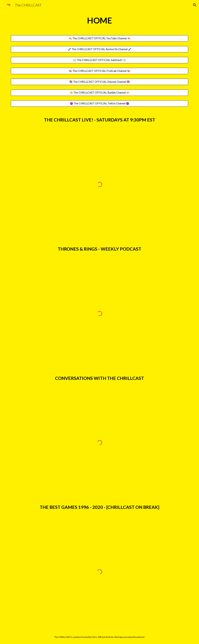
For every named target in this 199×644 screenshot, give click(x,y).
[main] (100, 20)
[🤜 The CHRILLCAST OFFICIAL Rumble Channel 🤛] (100, 93)
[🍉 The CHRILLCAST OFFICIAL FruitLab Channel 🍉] (100, 71)
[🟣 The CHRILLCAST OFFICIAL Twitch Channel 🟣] (100, 103)
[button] (195, 5)
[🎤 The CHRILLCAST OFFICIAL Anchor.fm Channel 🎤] (100, 49)
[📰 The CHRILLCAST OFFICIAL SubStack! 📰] (100, 60)
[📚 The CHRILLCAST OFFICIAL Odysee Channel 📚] (100, 82)
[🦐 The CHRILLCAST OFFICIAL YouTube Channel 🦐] (100, 39)
